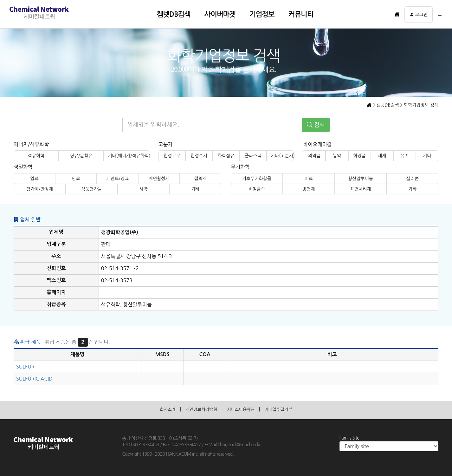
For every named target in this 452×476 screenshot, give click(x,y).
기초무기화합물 (257, 179)
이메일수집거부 (286, 409)
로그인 (419, 15)
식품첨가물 (92, 189)
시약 (143, 189)
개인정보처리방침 (197, 409)
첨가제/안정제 (40, 189)
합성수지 (199, 156)
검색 (316, 125)
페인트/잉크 (117, 179)
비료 (308, 179)
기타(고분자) (282, 156)
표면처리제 (360, 189)
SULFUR (25, 367)
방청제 (309, 189)
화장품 (359, 156)
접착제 (200, 179)
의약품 (314, 156)
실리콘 (412, 179)
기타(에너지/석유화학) (128, 156)
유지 (404, 156)
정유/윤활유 (81, 156)
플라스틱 (253, 156)
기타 (427, 156)
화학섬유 (226, 156)
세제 (382, 156)
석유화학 (36, 156)
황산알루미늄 (361, 179)
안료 (76, 179)
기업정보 (262, 14)
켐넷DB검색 (174, 14)
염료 (34, 179)
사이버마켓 (220, 14)
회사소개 (159, 409)
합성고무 (172, 156)
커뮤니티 (301, 14)
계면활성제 (159, 179)
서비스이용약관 (243, 409)
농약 (337, 156)
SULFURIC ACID (34, 379)
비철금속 (257, 189)
